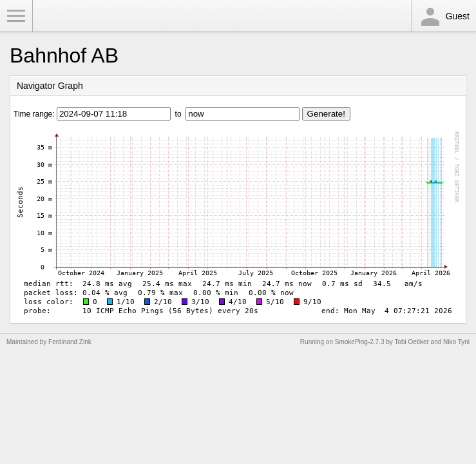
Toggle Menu (16, 16)
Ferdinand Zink (70, 342)
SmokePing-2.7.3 (360, 342)
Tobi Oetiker (411, 342)
